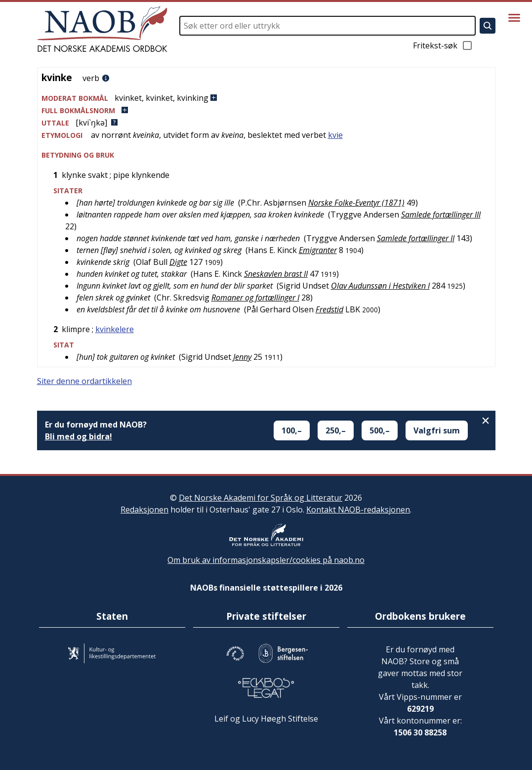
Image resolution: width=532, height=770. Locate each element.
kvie (335, 135)
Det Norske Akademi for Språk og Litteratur (261, 498)
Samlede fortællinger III (441, 214)
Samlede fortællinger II (416, 238)
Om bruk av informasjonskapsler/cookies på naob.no (266, 560)
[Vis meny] (514, 18)
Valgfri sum (437, 430)
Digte (178, 262)
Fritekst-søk (443, 45)
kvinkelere (115, 329)
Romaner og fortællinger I (255, 298)
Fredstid (329, 309)
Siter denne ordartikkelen (84, 381)
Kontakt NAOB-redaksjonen (358, 510)
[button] (266, 98)
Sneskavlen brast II (276, 274)
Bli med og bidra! (79, 436)
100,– (292, 430)
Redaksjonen (144, 510)
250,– (336, 430)
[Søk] (488, 26)
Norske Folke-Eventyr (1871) (356, 203)
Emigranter (318, 250)
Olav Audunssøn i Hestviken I (380, 286)
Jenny (242, 357)
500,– (380, 430)
